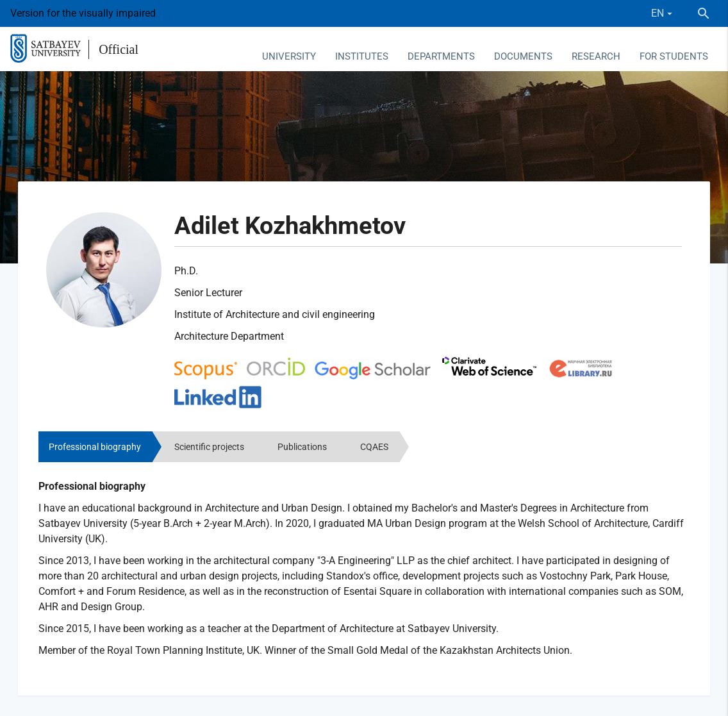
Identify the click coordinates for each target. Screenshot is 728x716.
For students (674, 56)
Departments (441, 56)
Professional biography (95, 447)
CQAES (374, 447)
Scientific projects (209, 447)
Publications (302, 447)
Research (596, 56)
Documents (523, 56)
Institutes (362, 56)
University (289, 56)
